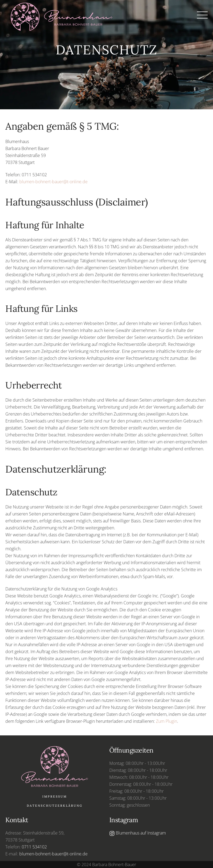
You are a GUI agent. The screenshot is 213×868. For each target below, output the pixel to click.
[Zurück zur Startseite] (64, 15)
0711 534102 (34, 847)
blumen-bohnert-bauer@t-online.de (53, 182)
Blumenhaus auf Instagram (138, 833)
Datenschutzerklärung (55, 806)
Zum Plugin (167, 721)
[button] (202, 15)
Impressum (55, 796)
